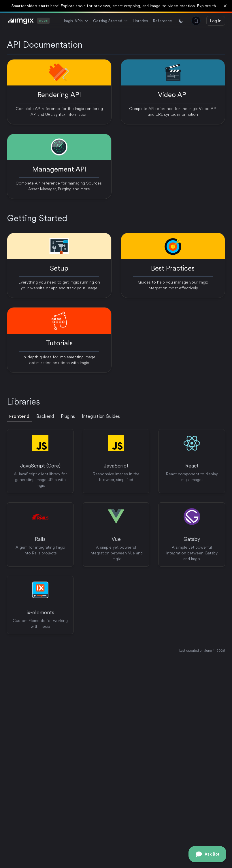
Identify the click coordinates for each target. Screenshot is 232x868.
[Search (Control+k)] (196, 21)
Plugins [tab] (68, 416)
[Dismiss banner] (225, 6)
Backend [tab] (45, 416)
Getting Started (111, 21)
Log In (216, 21)
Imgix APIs (76, 21)
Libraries (140, 21)
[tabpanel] (116, 532)
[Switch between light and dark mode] (181, 21)
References (166, 21)
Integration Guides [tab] (101, 416)
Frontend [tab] (19, 416)
